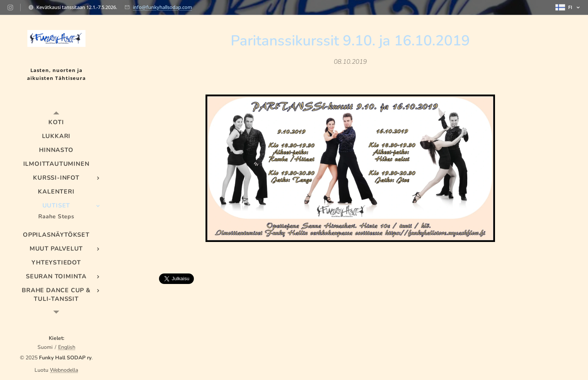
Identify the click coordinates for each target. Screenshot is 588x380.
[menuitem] (56, 122)
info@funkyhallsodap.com (162, 7)
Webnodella (64, 370)
